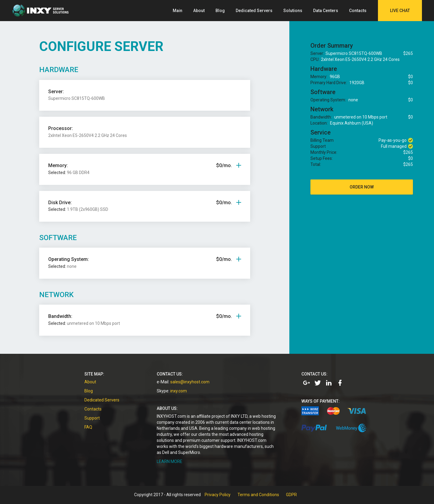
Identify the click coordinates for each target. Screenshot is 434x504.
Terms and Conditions (258, 495)
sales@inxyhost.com (190, 382)
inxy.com (179, 391)
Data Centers (326, 11)
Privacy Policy (218, 495)
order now (362, 187)
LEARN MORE (170, 461)
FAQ (88, 427)
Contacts (358, 11)
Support (92, 418)
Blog (220, 11)
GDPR (291, 495)
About (199, 11)
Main (178, 11)
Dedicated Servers (254, 11)
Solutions (293, 11)
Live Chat (400, 11)
